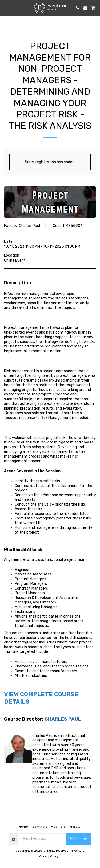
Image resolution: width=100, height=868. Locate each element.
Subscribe (78, 839)
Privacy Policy (49, 856)
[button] (6, 8)
